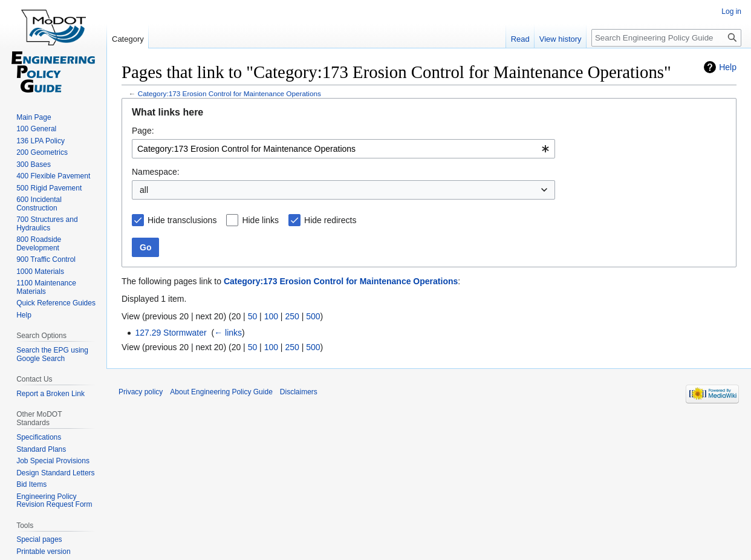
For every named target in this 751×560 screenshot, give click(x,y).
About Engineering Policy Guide (221, 392)
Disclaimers (299, 392)
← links (228, 333)
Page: (143, 131)
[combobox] (343, 149)
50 (253, 316)
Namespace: (156, 172)
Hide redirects (330, 220)
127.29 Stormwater (171, 333)
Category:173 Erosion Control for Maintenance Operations (229, 93)
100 (271, 316)
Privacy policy (141, 392)
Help (728, 67)
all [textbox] (144, 190)
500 (313, 316)
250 (292, 316)
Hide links (260, 220)
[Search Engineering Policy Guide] (666, 38)
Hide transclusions (182, 220)
